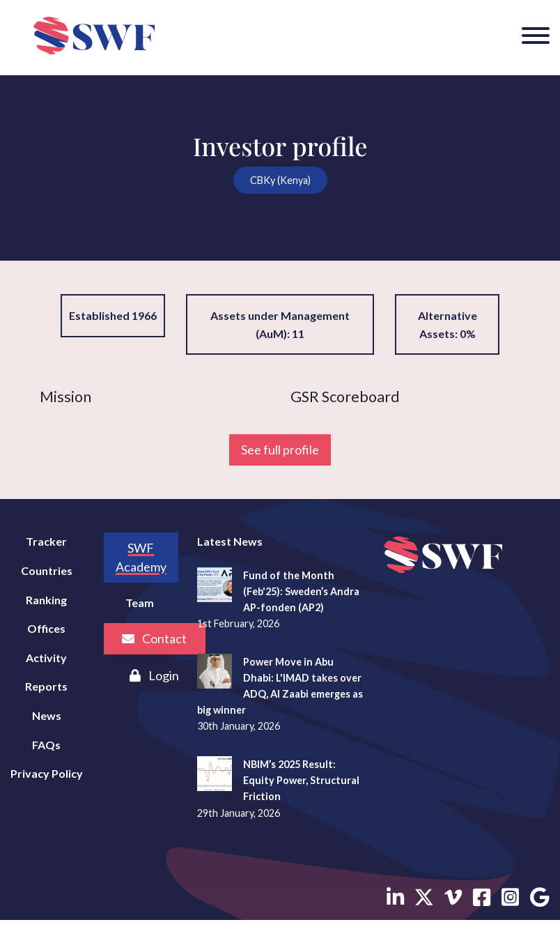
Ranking (46, 600)
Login (154, 675)
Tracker (46, 541)
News (47, 715)
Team (140, 603)
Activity (46, 658)
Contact (154, 638)
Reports (46, 686)
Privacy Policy (47, 773)
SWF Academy (141, 557)
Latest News (230, 541)
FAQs (46, 745)
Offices (46, 628)
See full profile (280, 450)
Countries (47, 570)
